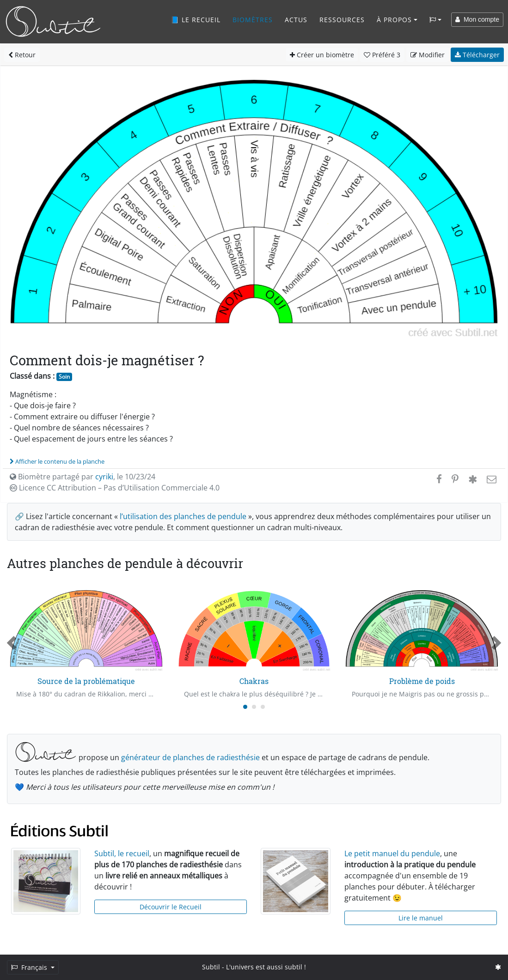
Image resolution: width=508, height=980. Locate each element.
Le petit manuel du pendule (392, 853)
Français (30, 967)
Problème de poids (422, 681)
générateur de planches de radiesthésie (190, 757)
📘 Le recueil (196, 20)
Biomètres (253, 20)
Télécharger (477, 55)
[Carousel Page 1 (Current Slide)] (245, 707)
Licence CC (115, 488)
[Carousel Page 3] (263, 707)
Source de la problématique (86, 681)
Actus (296, 20)
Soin (64, 377)
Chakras (254, 681)
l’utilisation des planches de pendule (183, 516)
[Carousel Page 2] (254, 707)
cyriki (104, 477)
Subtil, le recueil (122, 853)
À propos (394, 20)
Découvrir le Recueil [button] (171, 907)
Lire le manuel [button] (421, 918)
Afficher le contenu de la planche (57, 461)
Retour (22, 55)
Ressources (342, 20)
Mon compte (477, 19)
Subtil (211, 967)
